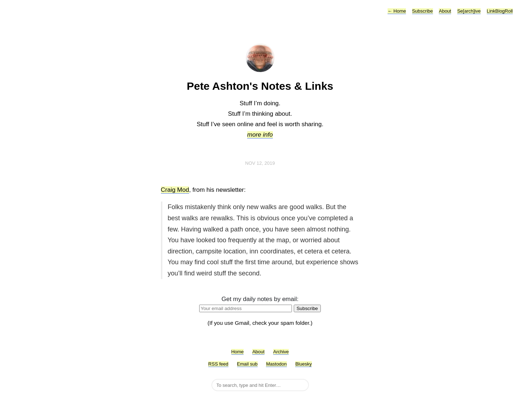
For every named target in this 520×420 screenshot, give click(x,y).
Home (397, 11)
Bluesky (303, 364)
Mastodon (276, 364)
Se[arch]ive (469, 11)
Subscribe (423, 11)
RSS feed (218, 364)
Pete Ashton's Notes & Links (260, 86)
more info (260, 135)
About (445, 11)
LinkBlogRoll (500, 11)
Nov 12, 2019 (260, 163)
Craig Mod (175, 190)
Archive (281, 352)
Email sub (247, 364)
